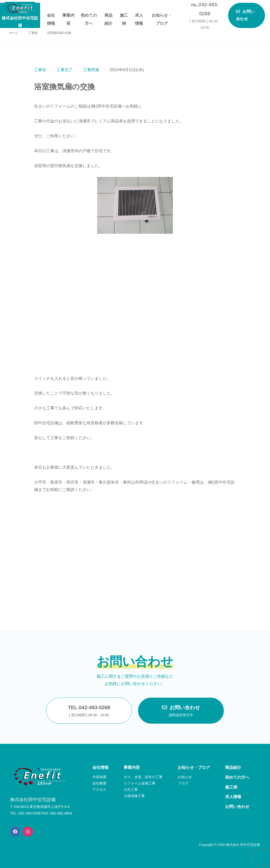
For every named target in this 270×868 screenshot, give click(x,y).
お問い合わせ (181, 712)
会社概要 (99, 783)
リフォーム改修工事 (140, 783)
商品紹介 (109, 16)
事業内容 (68, 16)
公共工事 (131, 790)
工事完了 (65, 70)
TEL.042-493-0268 (89, 712)
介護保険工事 (134, 796)
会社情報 (51, 16)
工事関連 (91, 70)
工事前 (40, 70)
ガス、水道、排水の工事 (143, 777)
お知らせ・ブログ (162, 16)
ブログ (183, 783)
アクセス (99, 790)
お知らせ (185, 777)
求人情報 (139, 16)
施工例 (124, 16)
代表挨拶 (99, 777)
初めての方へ (89, 16)
